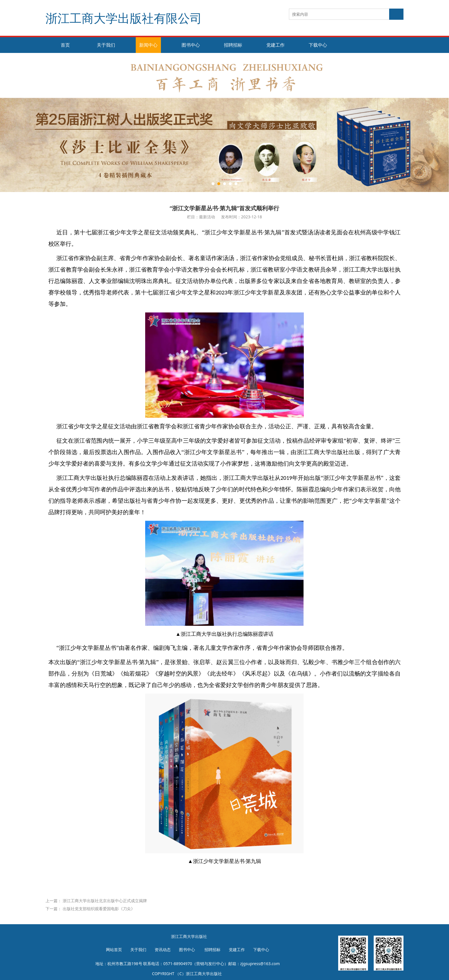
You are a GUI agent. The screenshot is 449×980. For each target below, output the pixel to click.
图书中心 (191, 45)
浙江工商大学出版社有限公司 (124, 18)
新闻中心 (148, 45)
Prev (65, 122)
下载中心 (318, 45)
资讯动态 (163, 950)
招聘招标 (233, 45)
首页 (65, 45)
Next (407, 122)
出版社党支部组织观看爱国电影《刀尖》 (99, 909)
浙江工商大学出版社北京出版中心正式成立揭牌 (105, 901)
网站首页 (114, 950)
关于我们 (106, 45)
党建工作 (275, 45)
